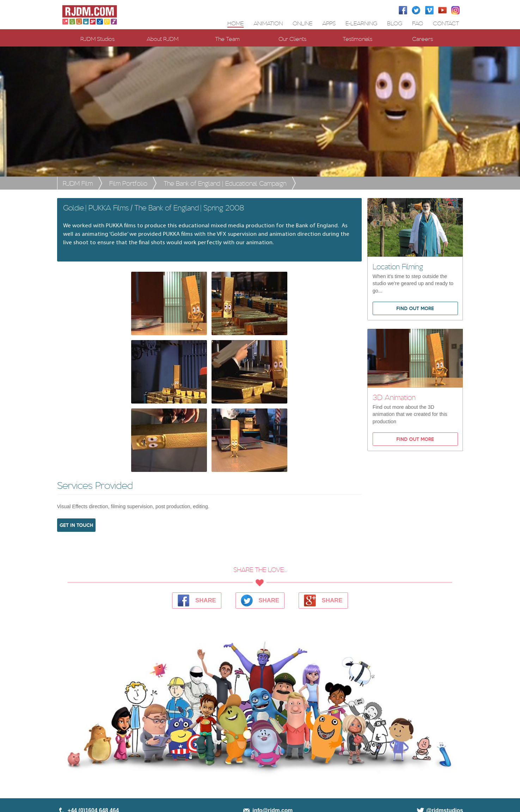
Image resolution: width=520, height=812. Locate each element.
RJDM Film (78, 183)
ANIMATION (268, 23)
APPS (329, 23)
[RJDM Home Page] (90, 14)
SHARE (197, 600)
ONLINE (302, 23)
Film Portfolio (128, 183)
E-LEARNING (361, 23)
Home (235, 23)
